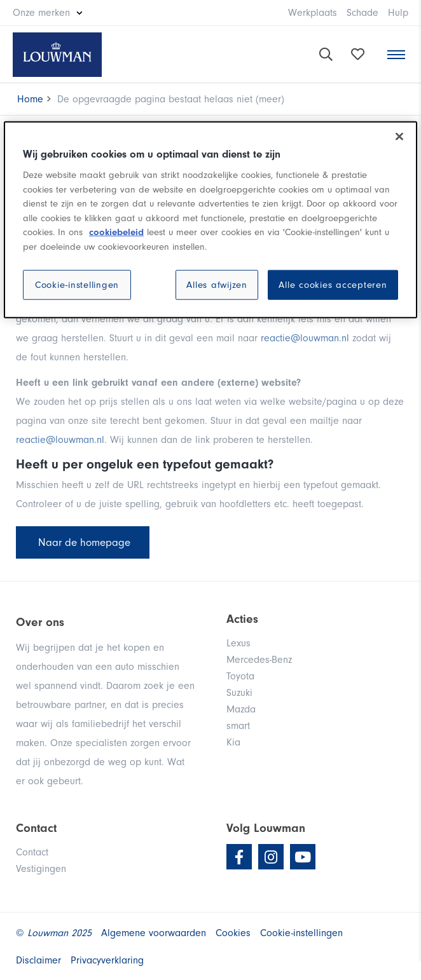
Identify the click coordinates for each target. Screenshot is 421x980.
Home (30, 99)
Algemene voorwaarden (154, 933)
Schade (362, 13)
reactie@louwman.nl (305, 338)
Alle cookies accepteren (333, 285)
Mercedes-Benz (259, 660)
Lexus (238, 643)
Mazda (241, 709)
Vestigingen (41, 869)
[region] (210, 220)
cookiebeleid (116, 232)
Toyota (240, 676)
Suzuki (239, 693)
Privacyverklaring (107, 960)
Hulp (398, 13)
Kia (233, 742)
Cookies (233, 933)
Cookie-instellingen (77, 285)
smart (238, 726)
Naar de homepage (83, 542)
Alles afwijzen (217, 285)
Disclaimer (38, 960)
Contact (32, 852)
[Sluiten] (399, 137)
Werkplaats (313, 13)
